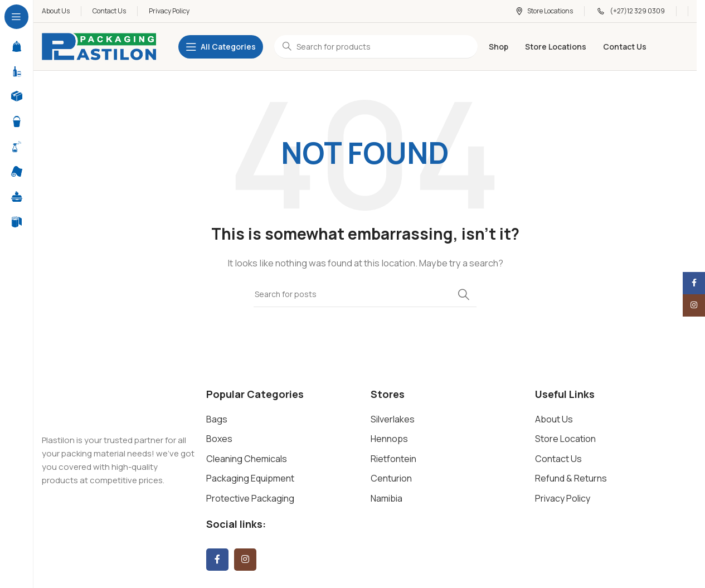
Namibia (386, 498)
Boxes (219, 439)
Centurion (391, 478)
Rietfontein (393, 459)
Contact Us (558, 459)
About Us (554, 419)
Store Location (565, 439)
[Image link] (117, 404)
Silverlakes (393, 419)
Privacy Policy (563, 498)
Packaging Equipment (250, 478)
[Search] (365, 294)
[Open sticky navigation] (221, 47)
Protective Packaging (250, 498)
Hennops (389, 439)
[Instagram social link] (245, 560)
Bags (217, 419)
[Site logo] (99, 46)
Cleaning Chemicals (247, 459)
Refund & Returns (571, 478)
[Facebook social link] (217, 560)
